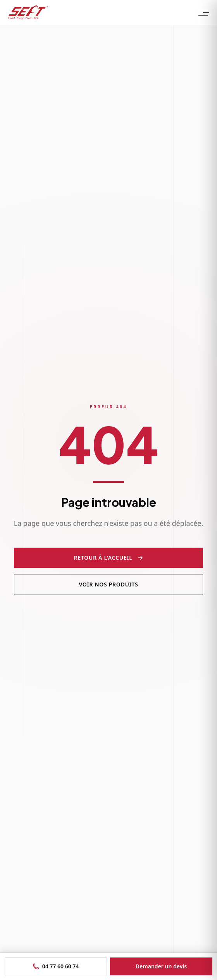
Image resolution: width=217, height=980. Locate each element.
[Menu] (203, 12)
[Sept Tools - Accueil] (28, 12)
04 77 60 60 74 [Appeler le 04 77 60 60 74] (56, 966)
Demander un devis (161, 966)
